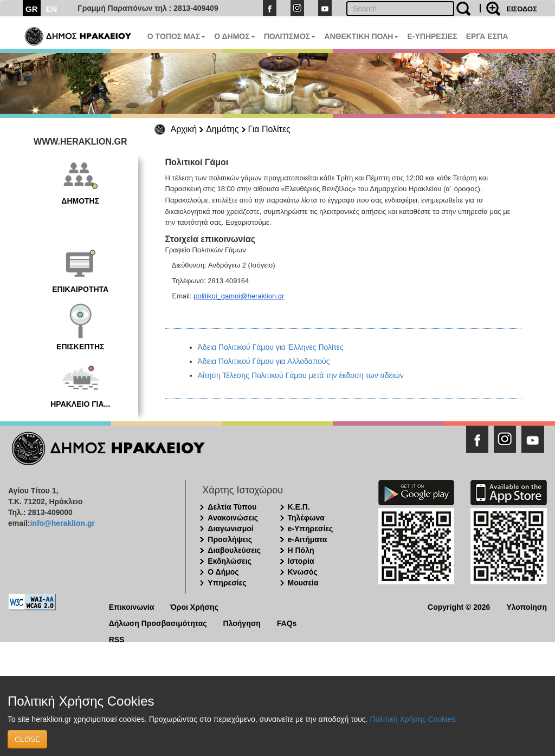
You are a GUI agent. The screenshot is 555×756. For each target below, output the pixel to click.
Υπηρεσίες (227, 583)
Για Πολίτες (269, 129)
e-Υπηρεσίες (311, 529)
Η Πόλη (301, 550)
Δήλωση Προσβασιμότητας (158, 623)
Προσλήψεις (230, 539)
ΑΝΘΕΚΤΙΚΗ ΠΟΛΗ (361, 36)
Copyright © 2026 (459, 606)
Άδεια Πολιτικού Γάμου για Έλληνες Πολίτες (271, 347)
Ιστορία (301, 561)
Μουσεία (303, 583)
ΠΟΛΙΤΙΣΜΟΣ (290, 36)
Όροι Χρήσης (194, 606)
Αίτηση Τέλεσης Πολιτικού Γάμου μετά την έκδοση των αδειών (301, 375)
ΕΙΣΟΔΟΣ (522, 9)
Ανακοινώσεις (233, 518)
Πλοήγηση (242, 623)
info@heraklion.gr (62, 523)
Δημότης (222, 129)
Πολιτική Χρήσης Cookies (412, 719)
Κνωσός (303, 572)
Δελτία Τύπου (232, 507)
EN (52, 9)
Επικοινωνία (132, 606)
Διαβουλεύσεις (234, 550)
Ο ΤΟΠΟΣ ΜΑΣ (176, 36)
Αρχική (184, 129)
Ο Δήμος (223, 572)
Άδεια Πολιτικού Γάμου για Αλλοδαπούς (264, 361)
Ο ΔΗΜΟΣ (234, 36)
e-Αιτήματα (308, 539)
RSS (117, 639)
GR (32, 9)
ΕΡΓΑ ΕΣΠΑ (487, 36)
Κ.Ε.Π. (299, 507)
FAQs (287, 623)
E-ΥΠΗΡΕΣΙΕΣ (432, 36)
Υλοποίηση (527, 606)
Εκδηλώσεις (230, 561)
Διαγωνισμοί (230, 529)
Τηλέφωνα (306, 518)
